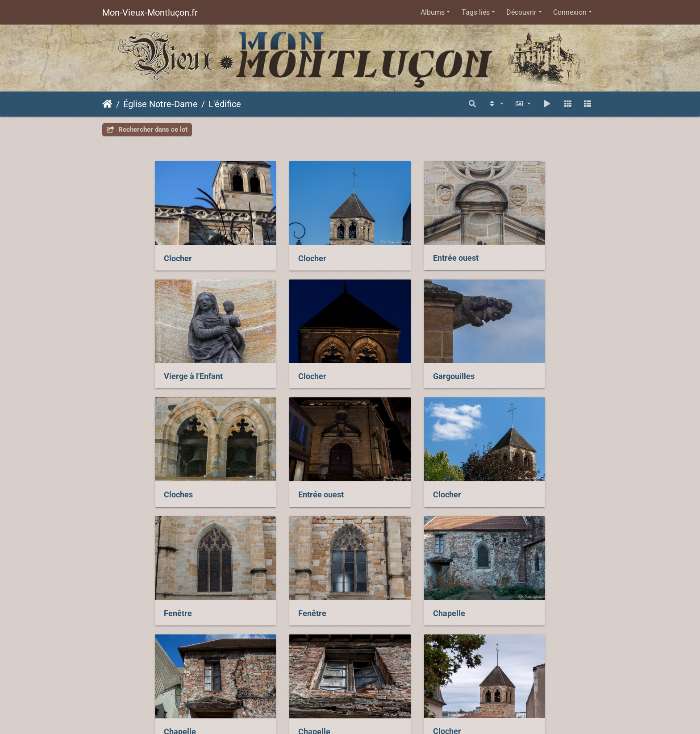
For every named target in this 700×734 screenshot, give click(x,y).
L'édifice (225, 104)
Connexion (570, 12)
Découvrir (521, 12)
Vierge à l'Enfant (522, 253)
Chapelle (509, 480)
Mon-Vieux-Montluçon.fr (150, 13)
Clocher (125, 254)
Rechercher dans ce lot (147, 129)
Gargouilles (259, 367)
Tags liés (476, 12)
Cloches (380, 367)
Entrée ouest (388, 253)
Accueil (107, 104)
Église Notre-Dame (160, 104)
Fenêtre (252, 480)
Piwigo (428, 675)
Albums (433, 12)
